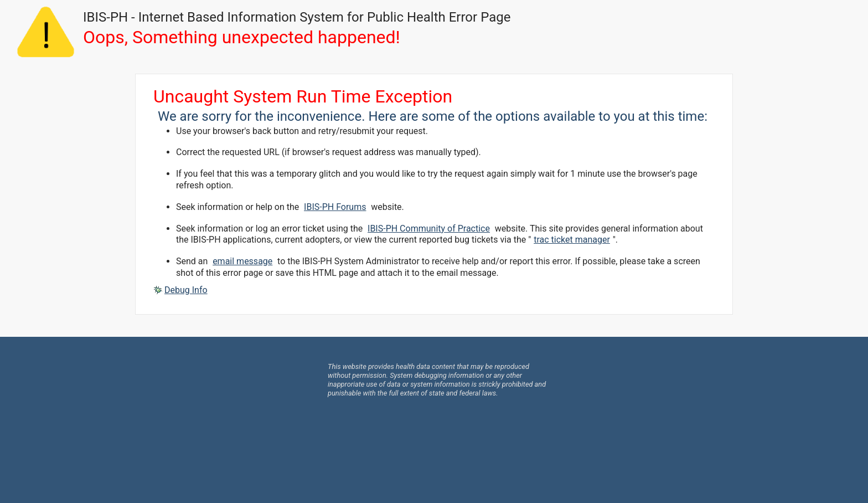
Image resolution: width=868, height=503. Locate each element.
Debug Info (186, 290)
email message (242, 261)
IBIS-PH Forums (335, 207)
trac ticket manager (572, 240)
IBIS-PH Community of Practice (429, 229)
